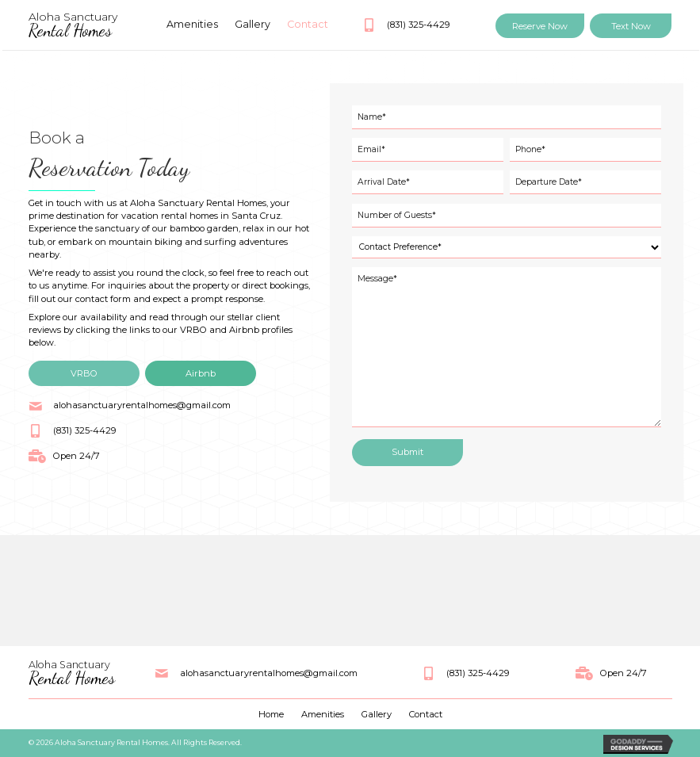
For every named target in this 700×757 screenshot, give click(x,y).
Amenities (323, 714)
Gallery (377, 714)
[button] (540, 26)
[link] (193, 25)
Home (271, 714)
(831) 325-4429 (418, 25)
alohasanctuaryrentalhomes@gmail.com (142, 405)
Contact (426, 714)
